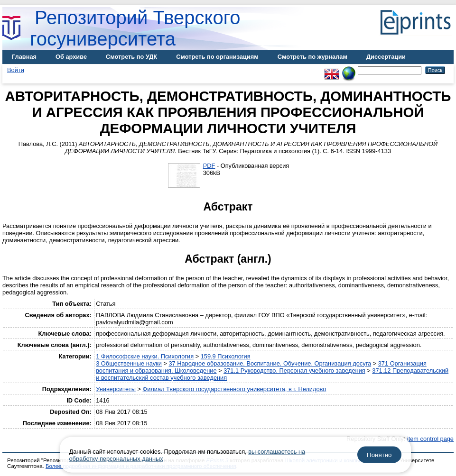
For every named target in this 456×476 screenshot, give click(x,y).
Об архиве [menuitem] (71, 57)
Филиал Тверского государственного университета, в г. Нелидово (234, 389)
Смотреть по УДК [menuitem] (131, 57)
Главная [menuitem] (24, 57)
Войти (16, 70)
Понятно (379, 455)
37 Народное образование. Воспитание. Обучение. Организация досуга (270, 363)
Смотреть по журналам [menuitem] (312, 57)
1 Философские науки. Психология (145, 356)
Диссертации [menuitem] (386, 57)
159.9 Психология (226, 356)
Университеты (116, 389)
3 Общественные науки (129, 363)
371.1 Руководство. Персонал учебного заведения (294, 371)
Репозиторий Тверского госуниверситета (135, 28)
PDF (209, 166)
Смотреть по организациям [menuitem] (217, 57)
